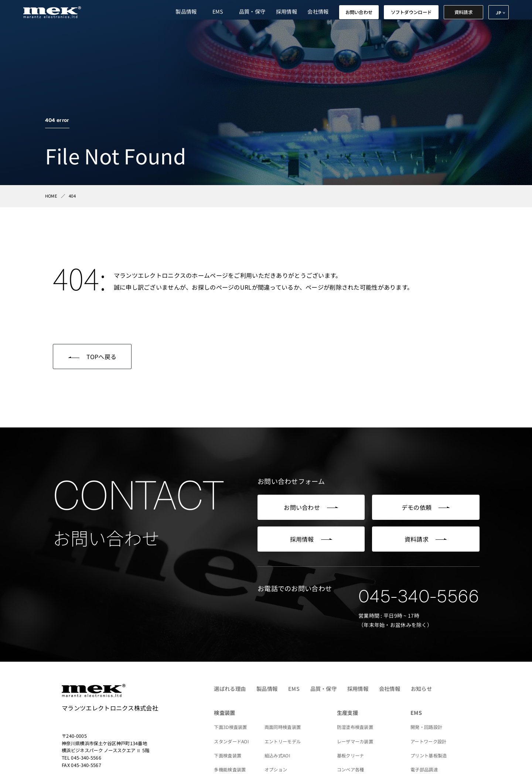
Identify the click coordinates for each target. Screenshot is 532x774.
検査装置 (224, 712)
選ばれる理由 (230, 688)
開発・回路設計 (426, 727)
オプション (276, 770)
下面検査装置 (228, 756)
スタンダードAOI (231, 741)
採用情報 (287, 11)
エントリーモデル (283, 741)
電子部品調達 (424, 770)
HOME (51, 196)
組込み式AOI (277, 756)
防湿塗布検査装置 (355, 727)
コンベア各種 (351, 770)
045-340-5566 (419, 596)
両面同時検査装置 (283, 727)
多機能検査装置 (230, 770)
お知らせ (421, 688)
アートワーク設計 (428, 741)
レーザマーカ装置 (355, 741)
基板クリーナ (351, 756)
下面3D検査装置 (230, 727)
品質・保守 (252, 11)
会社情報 (318, 11)
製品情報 (186, 11)
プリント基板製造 (429, 756)
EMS (218, 11)
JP (499, 13)
